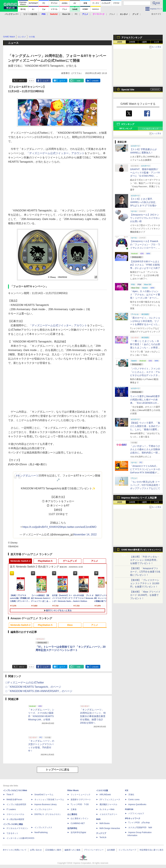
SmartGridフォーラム (44, 795)
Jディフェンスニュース (110, 800)
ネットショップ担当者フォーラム (49, 800)
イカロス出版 (102, 790)
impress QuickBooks (137, 804)
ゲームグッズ (70, 561)
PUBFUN (129, 809)
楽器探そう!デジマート (81, 800)
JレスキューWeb (107, 809)
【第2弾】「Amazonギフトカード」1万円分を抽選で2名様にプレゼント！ (145, 572)
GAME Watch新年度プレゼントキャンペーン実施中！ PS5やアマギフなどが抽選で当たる (141, 551)
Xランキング (128, 124)
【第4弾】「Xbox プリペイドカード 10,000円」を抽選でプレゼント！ (145, 595)
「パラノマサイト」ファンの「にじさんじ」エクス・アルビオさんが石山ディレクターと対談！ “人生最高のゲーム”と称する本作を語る (145, 375)
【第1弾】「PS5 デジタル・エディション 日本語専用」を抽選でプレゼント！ (145, 560)
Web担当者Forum (14, 800)
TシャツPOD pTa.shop (139, 823)
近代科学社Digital (78, 832)
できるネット (12, 833)
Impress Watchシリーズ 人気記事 (139, 498)
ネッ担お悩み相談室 (15, 819)
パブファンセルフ (136, 814)
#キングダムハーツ (27, 476)
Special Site (128, 90)
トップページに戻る (57, 770)
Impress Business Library (46, 804)
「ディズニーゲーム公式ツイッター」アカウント (55, 153)
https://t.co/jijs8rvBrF (34, 527)
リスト (31, 81)
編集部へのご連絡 (72, 850)
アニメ (95, 561)
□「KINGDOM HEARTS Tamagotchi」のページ (33, 687)
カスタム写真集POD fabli (140, 827)
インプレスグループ (127, 850)
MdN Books (105, 823)
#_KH (50, 527)
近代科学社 (72, 828)
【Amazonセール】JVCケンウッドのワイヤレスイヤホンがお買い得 (145, 218)
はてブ (62, 81)
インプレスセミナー (43, 809)
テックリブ (101, 833)
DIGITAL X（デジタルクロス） (48, 814)
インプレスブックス (43, 827)
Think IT (10, 795)
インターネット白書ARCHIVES (20, 838)
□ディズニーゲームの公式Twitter (25, 683)
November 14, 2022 (85, 535)
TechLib (103, 837)
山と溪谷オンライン (80, 818)
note (79, 81)
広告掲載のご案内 (53, 850)
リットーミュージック (81, 795)
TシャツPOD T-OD (80, 804)
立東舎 (74, 809)
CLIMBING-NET (78, 823)
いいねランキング (151, 129)
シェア (46, 81)
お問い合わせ (36, 850)
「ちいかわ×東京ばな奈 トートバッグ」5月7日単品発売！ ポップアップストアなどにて (145, 485)
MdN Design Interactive (110, 828)
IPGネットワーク (133, 818)
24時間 (132, 42)
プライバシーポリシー (94, 850)
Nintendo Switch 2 (20, 561)
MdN (98, 819)
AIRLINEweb (105, 795)
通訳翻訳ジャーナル (108, 804)
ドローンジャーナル (15, 814)
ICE (127, 790)
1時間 (120, 42)
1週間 (144, 42)
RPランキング (126, 129)
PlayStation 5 (45, 561)
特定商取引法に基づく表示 (152, 850)
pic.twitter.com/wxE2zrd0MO (80, 527)
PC (76, 14)
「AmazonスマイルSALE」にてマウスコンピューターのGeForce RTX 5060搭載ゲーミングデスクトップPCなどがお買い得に (145, 473)
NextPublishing (41, 832)
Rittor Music (73, 790)
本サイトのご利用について (15, 850)
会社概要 (111, 850)
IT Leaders (11, 809)
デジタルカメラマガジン (17, 828)
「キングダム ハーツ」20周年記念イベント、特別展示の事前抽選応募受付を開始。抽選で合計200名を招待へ (93, 716)
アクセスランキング (132, 38)
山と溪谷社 (72, 814)
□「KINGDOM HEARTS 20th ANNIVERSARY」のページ (39, 691)
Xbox (70, 625)
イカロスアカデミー (108, 814)
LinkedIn (95, 81)
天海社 (131, 795)
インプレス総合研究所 (16, 804)
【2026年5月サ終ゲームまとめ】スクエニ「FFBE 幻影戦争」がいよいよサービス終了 (145, 265)
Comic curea (134, 800)
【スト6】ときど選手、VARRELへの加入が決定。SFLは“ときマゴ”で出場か (144, 202)
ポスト (22, 81)
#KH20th (58, 527)
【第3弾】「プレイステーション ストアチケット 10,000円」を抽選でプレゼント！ (145, 583)
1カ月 (157, 42)
